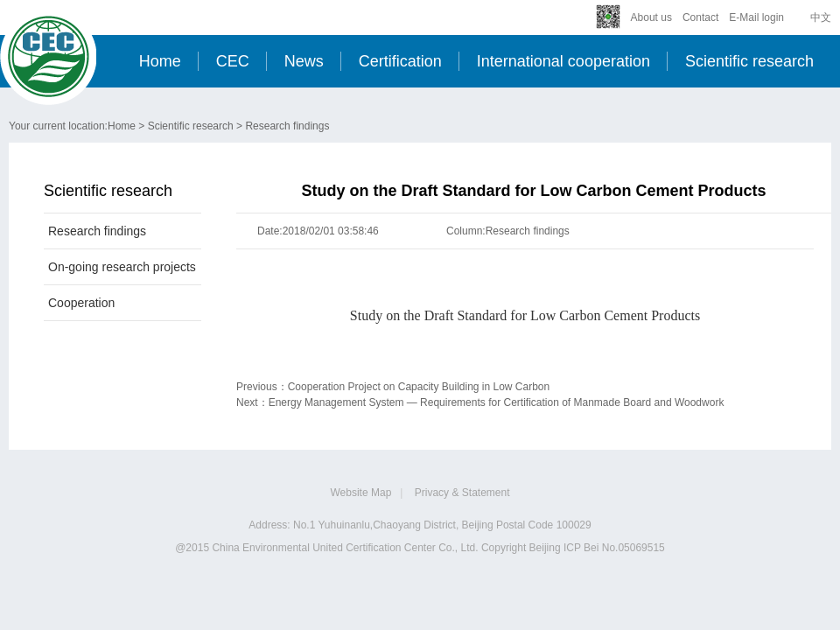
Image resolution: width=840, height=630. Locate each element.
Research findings (287, 126)
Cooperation (81, 303)
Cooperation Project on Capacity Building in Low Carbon (419, 387)
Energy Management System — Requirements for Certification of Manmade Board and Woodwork (497, 402)
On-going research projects (122, 267)
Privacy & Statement (462, 493)
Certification (400, 61)
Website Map (361, 493)
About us (651, 17)
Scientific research (749, 61)
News (304, 61)
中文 (821, 17)
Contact (700, 17)
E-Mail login (756, 17)
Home (160, 61)
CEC (233, 61)
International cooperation (563, 61)
